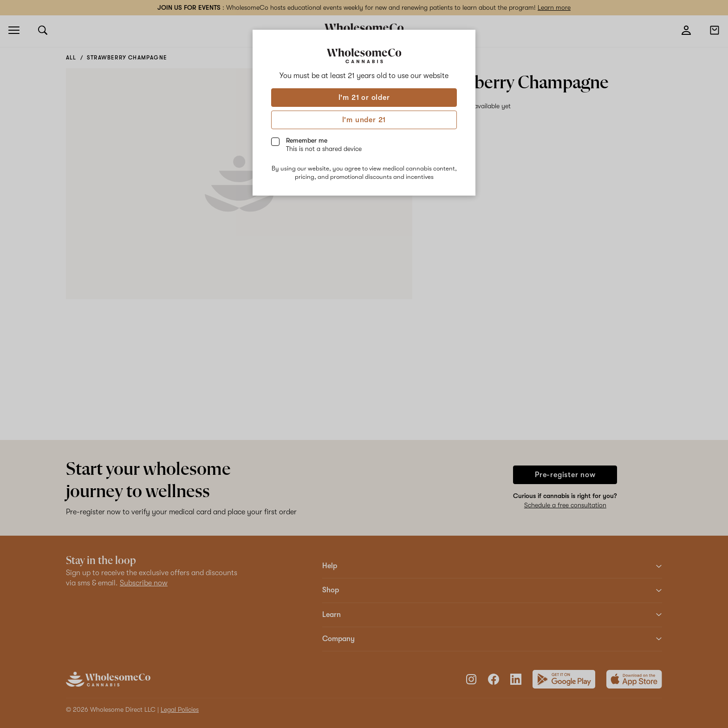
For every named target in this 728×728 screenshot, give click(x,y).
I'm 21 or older (364, 98)
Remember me (324, 144)
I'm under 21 (364, 120)
